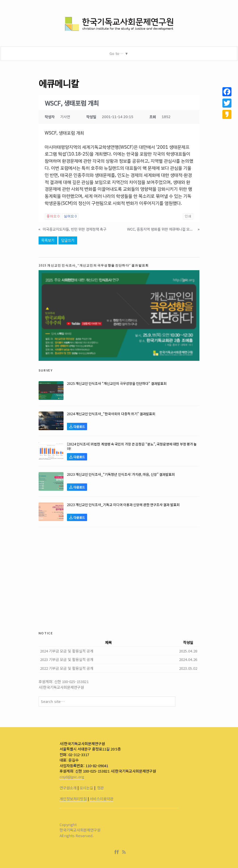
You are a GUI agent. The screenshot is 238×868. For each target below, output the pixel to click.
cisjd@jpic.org (72, 777)
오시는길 (86, 788)
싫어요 (70, 216)
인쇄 (188, 216)
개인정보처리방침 (73, 799)
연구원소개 (68, 788)
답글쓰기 (68, 240)
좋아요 (53, 216)
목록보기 (48, 240)
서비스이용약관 (102, 799)
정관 (100, 788)
